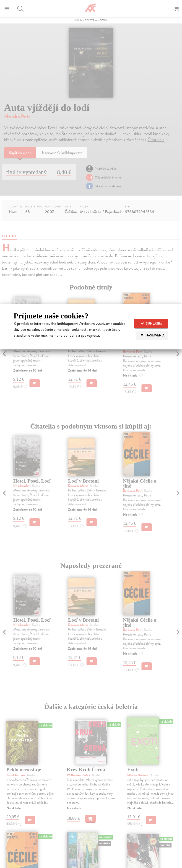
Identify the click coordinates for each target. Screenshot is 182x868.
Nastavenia (152, 335)
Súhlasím (151, 324)
